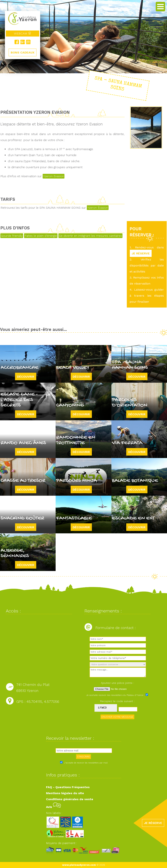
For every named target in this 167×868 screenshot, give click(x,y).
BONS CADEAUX (23, 52)
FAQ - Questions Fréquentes (68, 787)
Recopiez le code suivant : (117, 701)
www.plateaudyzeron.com (79, 865)
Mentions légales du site (65, 793)
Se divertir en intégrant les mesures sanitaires (90, 236)
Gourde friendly (12, 236)
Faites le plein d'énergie (41, 236)
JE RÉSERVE (141, 253)
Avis (53, 807)
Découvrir (26, 377)
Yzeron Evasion (54, 176)
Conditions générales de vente (70, 799)
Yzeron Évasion (98, 208)
